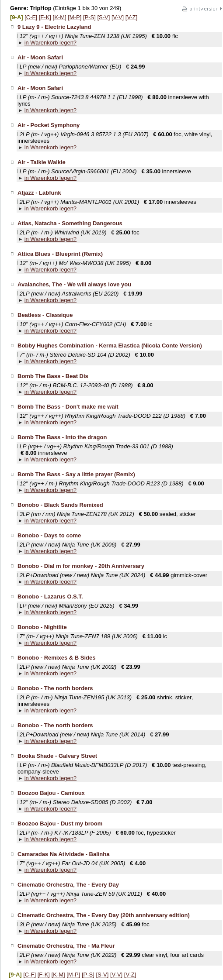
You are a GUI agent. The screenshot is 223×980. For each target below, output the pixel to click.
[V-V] (118, 17)
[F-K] (45, 17)
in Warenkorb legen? (51, 43)
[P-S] (89, 17)
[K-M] (60, 17)
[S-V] (103, 17)
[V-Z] (131, 17)
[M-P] (75, 17)
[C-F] (31, 17)
